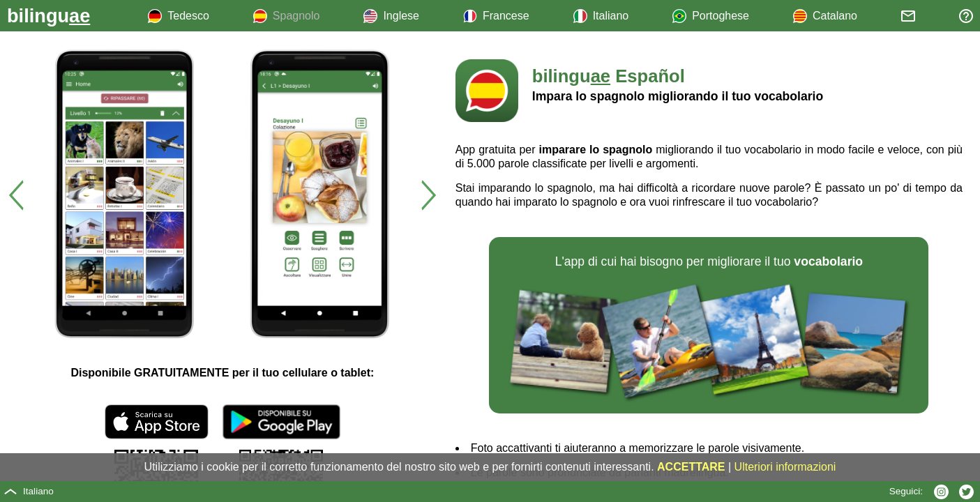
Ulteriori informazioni (785, 467)
